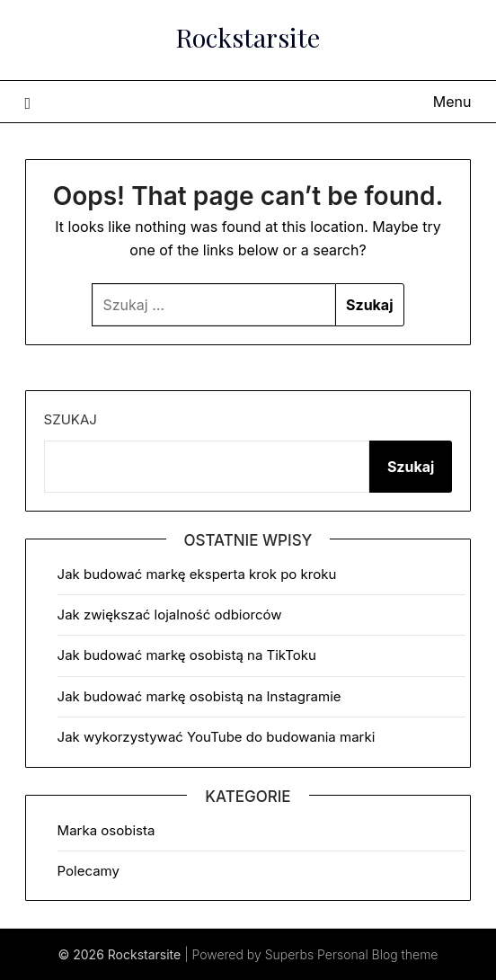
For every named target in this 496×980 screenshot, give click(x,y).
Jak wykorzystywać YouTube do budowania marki (217, 737)
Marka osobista (106, 830)
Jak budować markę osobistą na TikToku (187, 655)
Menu (452, 102)
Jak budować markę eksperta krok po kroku (197, 574)
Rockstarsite (248, 37)
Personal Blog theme (377, 954)
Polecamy (89, 871)
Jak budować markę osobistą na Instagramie (199, 696)
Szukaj (71, 419)
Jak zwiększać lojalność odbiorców (170, 615)
